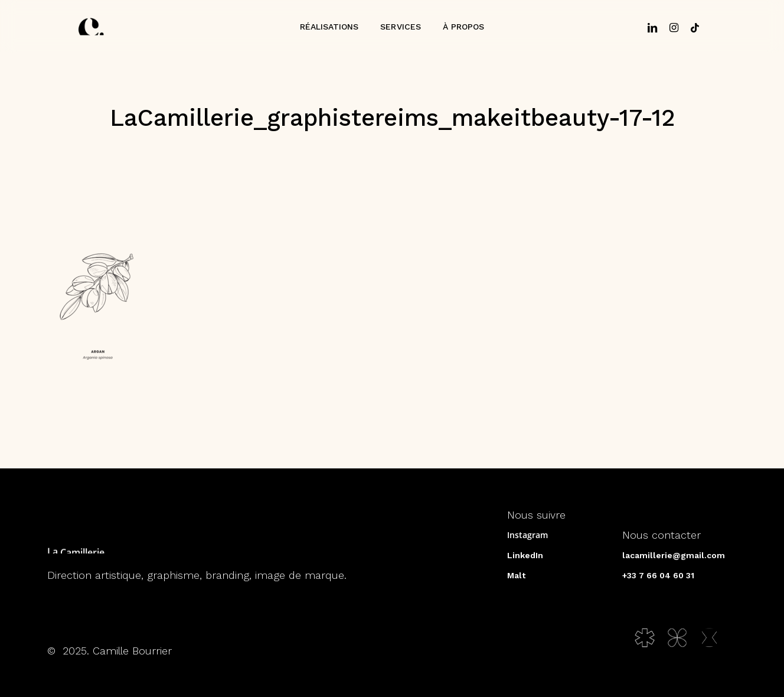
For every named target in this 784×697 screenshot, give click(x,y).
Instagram (527, 535)
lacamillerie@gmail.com (674, 555)
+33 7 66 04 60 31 (658, 575)
